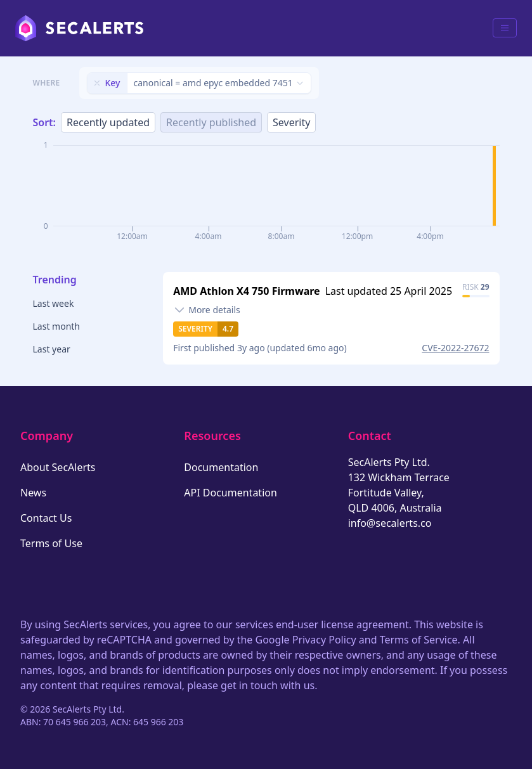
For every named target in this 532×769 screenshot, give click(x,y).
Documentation (221, 467)
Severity (291, 122)
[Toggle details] (207, 310)
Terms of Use (51, 543)
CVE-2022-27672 (455, 348)
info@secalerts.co (390, 523)
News (33, 493)
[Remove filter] (97, 83)
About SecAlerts (58, 467)
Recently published (211, 122)
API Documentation (230, 493)
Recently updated (108, 122)
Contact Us (46, 518)
